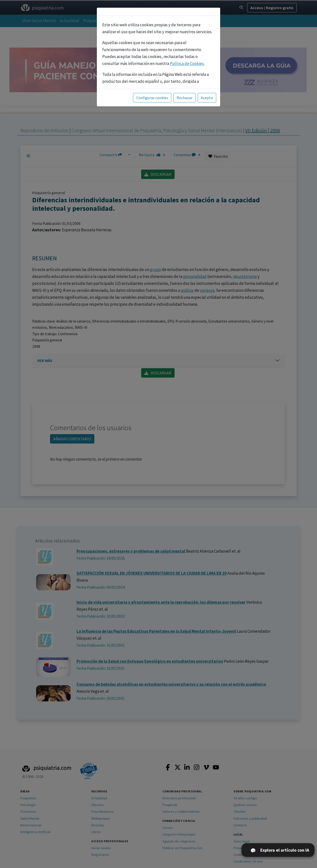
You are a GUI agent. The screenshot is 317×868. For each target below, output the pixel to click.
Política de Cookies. (187, 63)
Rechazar (185, 98)
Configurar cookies (152, 98)
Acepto (207, 98)
